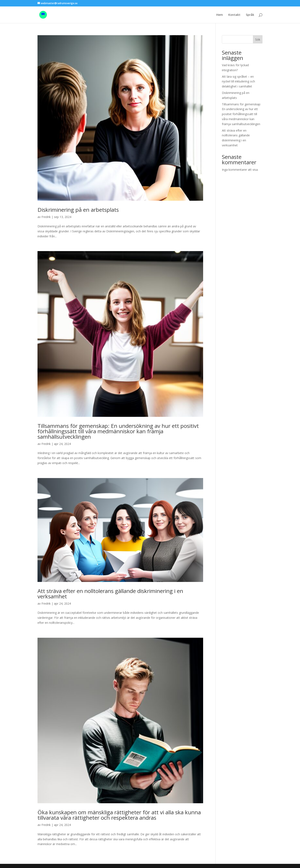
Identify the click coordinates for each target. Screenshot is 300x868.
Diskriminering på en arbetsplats (78, 210)
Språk (250, 15)
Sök (258, 39)
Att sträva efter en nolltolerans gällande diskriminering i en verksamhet (110, 594)
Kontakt (234, 15)
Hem (220, 15)
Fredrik (46, 217)
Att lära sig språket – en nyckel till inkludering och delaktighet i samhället (238, 82)
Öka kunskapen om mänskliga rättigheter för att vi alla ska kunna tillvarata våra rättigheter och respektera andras (119, 815)
